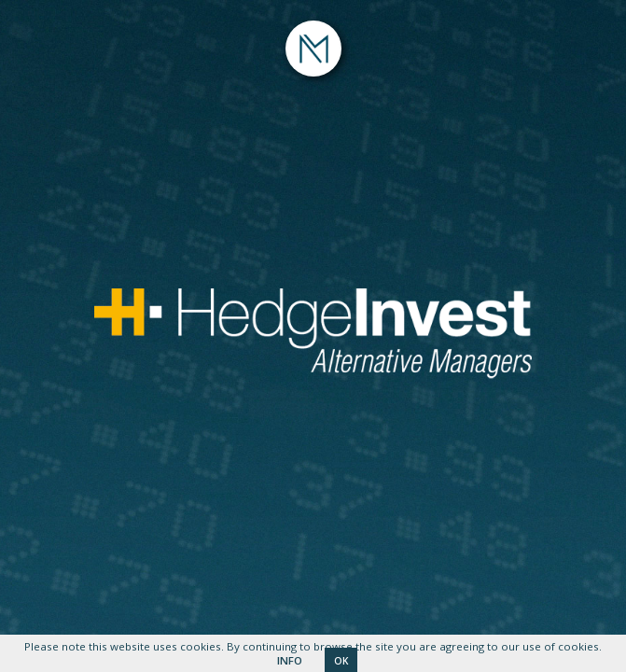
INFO (290, 660)
